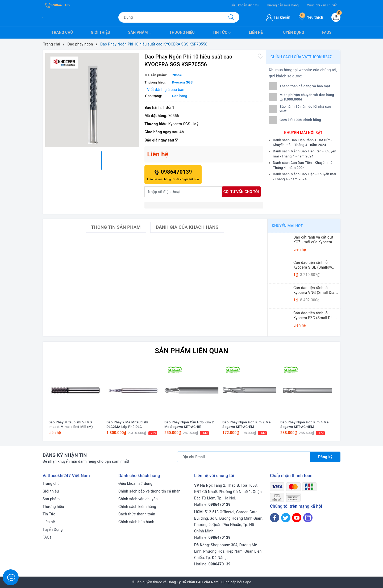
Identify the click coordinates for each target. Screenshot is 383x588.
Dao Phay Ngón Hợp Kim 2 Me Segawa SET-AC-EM (246, 424)
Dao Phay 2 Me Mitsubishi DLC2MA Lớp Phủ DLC (127, 424)
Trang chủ (62, 32)
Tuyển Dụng (293, 32)
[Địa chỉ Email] (244, 457)
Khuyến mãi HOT (287, 226)
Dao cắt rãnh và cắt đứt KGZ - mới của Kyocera (313, 240)
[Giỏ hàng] (336, 17)
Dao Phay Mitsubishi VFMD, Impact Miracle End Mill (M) (71, 424)
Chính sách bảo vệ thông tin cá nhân (149, 491)
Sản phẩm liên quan (191, 351)
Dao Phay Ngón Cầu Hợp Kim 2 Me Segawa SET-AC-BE (189, 424)
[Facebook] (275, 518)
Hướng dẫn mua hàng (283, 5)
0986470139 (58, 5)
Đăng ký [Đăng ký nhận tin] (325, 457)
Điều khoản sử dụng (135, 483)
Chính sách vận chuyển (138, 499)
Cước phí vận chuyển (322, 5)
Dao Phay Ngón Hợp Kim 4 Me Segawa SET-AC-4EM (304, 424)
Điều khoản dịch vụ (245, 5)
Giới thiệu (101, 32)
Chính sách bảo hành (136, 522)
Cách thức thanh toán (137, 514)
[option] (92, 100)
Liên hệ (256, 32)
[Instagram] (308, 518)
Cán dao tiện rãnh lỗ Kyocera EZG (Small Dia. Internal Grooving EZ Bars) (316, 316)
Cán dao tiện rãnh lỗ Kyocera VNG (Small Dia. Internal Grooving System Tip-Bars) (315, 290)
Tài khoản (278, 17)
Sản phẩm (140, 33)
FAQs (327, 32)
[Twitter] (286, 518)
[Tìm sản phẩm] (171, 17)
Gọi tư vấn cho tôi (241, 192)
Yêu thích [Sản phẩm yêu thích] (311, 17)
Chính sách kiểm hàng (137, 507)
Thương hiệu (182, 32)
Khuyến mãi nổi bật (303, 133)
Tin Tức (222, 33)
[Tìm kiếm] (231, 17)
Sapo (247, 582)
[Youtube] (297, 518)
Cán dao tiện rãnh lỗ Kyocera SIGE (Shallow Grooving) (313, 265)
